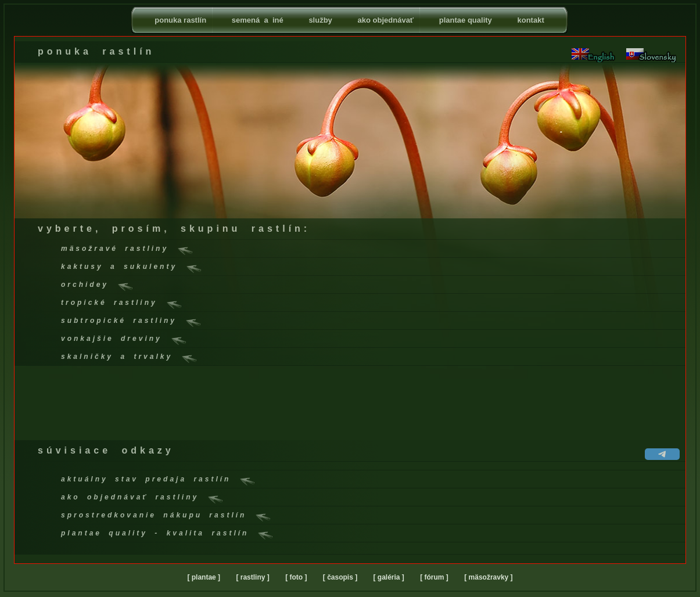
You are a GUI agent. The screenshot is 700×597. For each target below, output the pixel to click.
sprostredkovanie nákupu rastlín (154, 515)
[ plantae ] (204, 577)
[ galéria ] (389, 577)
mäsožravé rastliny (115, 249)
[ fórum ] (434, 577)
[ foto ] (296, 577)
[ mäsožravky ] (488, 577)
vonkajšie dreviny (112, 339)
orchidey (85, 285)
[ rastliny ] (252, 577)
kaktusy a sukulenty (119, 267)
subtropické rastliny (119, 321)
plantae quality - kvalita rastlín (155, 533)
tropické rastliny (109, 303)
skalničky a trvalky (117, 357)
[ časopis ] (340, 577)
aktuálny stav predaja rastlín (146, 479)
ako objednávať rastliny (130, 497)
